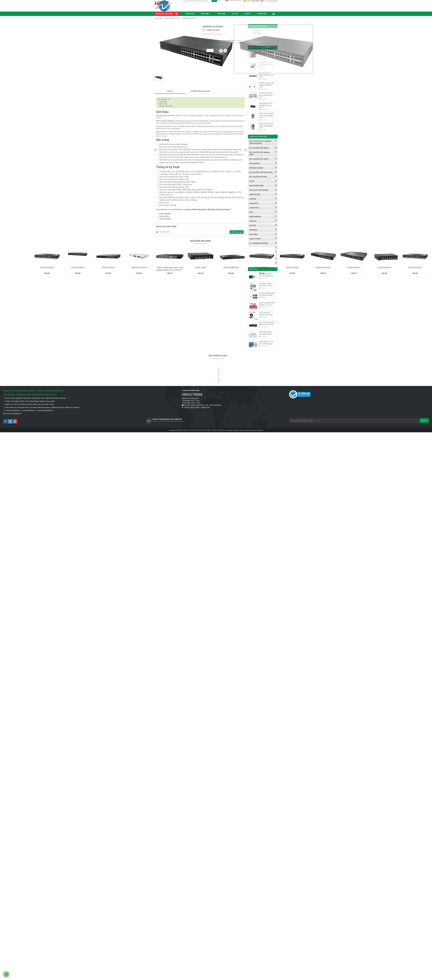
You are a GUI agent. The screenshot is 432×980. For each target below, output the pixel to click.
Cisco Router (164, 216)
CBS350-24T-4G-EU (139, 267)
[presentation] (155, 150)
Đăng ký (424, 420)
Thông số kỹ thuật (165, 106)
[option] (158, 78)
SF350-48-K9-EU (354, 267)
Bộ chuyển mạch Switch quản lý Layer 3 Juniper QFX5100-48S (266, 74)
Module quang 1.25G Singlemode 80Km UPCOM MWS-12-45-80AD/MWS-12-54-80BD (267, 84)
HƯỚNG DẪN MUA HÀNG (200, 91)
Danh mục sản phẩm (164, 14)
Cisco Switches (165, 214)
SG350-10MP (200, 267)
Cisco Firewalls (165, 219)
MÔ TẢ (170, 91)
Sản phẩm (222, 14)
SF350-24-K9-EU (108, 267)
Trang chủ (190, 14)
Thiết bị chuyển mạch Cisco (165, 116)
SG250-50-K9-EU (47, 267)
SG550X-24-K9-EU (189, 18)
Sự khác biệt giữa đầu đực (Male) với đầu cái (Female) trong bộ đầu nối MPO (267, 294)
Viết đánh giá (218, 34)
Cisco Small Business (172, 18)
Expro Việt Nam (258, 430)
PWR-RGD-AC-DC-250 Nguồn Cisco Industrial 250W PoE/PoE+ (266, 104)
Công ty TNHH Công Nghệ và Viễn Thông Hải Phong (205, 210)
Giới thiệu (205, 14)
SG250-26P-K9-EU (323, 267)
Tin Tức (235, 14)
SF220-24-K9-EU (292, 267)
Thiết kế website (245, 430)
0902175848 (255, 1)
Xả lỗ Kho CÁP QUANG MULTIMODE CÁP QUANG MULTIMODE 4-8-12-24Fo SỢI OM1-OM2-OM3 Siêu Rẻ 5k (267, 314)
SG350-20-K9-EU (78, 267)
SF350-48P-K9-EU (262, 267)
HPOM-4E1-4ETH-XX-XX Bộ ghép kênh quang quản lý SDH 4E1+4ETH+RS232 (267, 94)
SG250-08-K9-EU (385, 267)
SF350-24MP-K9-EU (231, 267)
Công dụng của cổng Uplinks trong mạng (266, 323)
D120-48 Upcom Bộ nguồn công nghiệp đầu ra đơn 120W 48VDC (266, 115)
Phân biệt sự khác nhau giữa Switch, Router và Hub (265, 333)
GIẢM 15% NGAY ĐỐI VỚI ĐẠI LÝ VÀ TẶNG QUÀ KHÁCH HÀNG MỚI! (267, 304)
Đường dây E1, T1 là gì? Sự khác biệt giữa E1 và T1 (267, 343)
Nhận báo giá (210, 46)
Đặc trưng (163, 104)
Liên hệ (247, 14)
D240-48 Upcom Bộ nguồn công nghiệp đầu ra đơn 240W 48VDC (266, 125)
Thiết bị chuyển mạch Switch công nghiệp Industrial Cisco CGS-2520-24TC (170, 270)
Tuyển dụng (262, 14)
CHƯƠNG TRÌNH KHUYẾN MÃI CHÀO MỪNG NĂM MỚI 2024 (266, 285)
